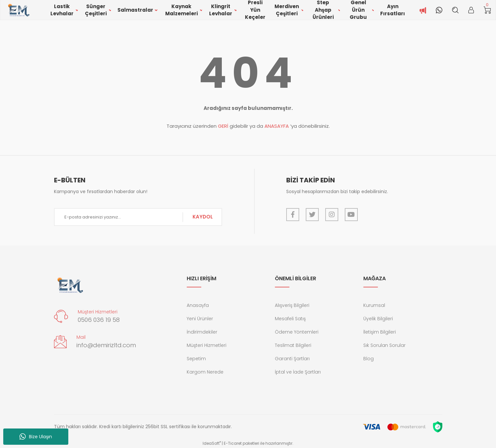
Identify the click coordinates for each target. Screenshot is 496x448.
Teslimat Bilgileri (293, 345)
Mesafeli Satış (290, 319)
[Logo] (18, 10)
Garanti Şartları (292, 359)
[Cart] (487, 10)
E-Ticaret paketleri (241, 443)
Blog (369, 359)
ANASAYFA (277, 126)
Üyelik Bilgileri (378, 319)
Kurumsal (374, 305)
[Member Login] (471, 10)
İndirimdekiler (202, 332)
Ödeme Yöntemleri (297, 332)
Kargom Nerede (205, 372)
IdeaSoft (212, 443)
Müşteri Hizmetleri (207, 345)
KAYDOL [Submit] (203, 217)
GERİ (223, 126)
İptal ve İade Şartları (298, 372)
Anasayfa (198, 305)
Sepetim (196, 359)
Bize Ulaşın (36, 437)
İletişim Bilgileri (380, 332)
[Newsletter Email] (138, 217)
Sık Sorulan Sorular (384, 345)
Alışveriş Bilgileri (292, 305)
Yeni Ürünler (200, 319)
